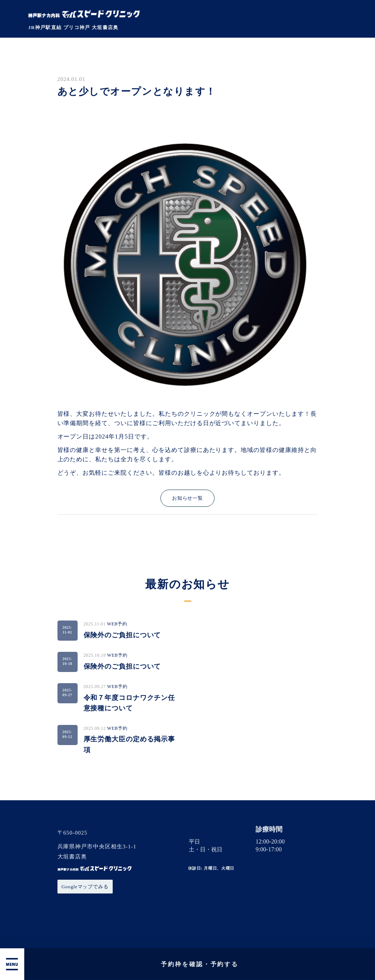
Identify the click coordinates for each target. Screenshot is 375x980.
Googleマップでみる (85, 887)
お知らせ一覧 (187, 498)
